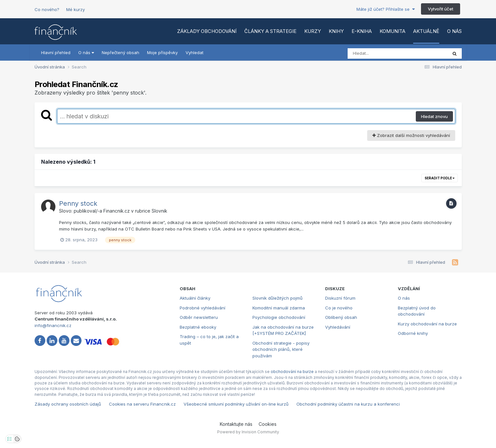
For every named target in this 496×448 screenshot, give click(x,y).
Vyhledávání (338, 327)
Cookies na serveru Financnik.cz (142, 404)
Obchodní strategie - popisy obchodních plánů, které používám (281, 349)
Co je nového (339, 308)
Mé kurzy (75, 9)
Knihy (336, 31)
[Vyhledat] (385, 53)
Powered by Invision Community (248, 432)
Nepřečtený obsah (120, 52)
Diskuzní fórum (340, 298)
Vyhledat (195, 52)
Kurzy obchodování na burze (427, 324)
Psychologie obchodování (279, 317)
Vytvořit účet (441, 9)
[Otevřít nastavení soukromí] (9, 439)
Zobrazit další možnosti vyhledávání (411, 135)
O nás (454, 31)
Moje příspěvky (162, 52)
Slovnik (159, 211)
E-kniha (362, 31)
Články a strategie (270, 31)
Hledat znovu (434, 116)
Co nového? (47, 9)
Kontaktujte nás (236, 424)
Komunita (392, 31)
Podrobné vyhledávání (203, 308)
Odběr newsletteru (199, 317)
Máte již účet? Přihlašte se (386, 9)
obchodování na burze (292, 372)
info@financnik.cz (53, 325)
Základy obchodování (207, 31)
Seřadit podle (440, 178)
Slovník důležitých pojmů (278, 298)
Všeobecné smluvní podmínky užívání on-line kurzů (236, 404)
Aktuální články (195, 298)
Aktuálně (426, 31)
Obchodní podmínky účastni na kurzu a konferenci (348, 404)
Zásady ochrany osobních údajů (68, 404)
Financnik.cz (117, 211)
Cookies (268, 424)
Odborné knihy (413, 333)
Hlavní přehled (56, 52)
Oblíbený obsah (341, 317)
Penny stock (78, 203)
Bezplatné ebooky (198, 327)
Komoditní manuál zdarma (279, 308)
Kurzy (313, 31)
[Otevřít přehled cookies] (17, 439)
